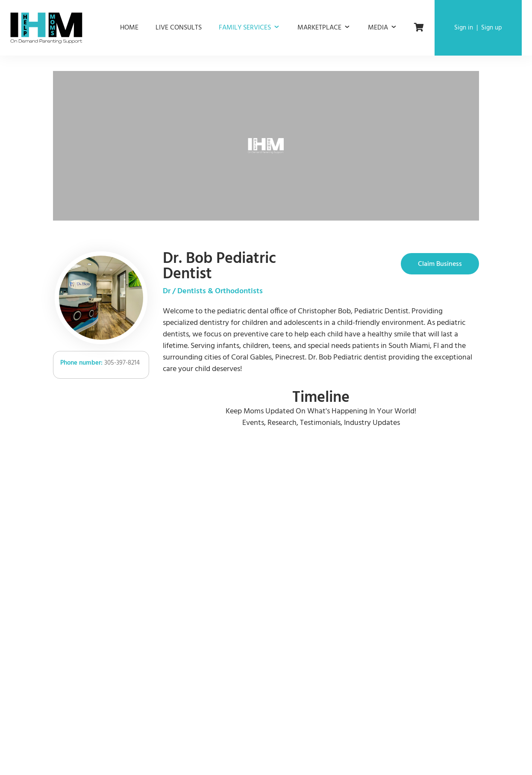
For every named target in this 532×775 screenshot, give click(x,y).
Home (129, 28)
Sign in (464, 28)
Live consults (179, 28)
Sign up (492, 28)
